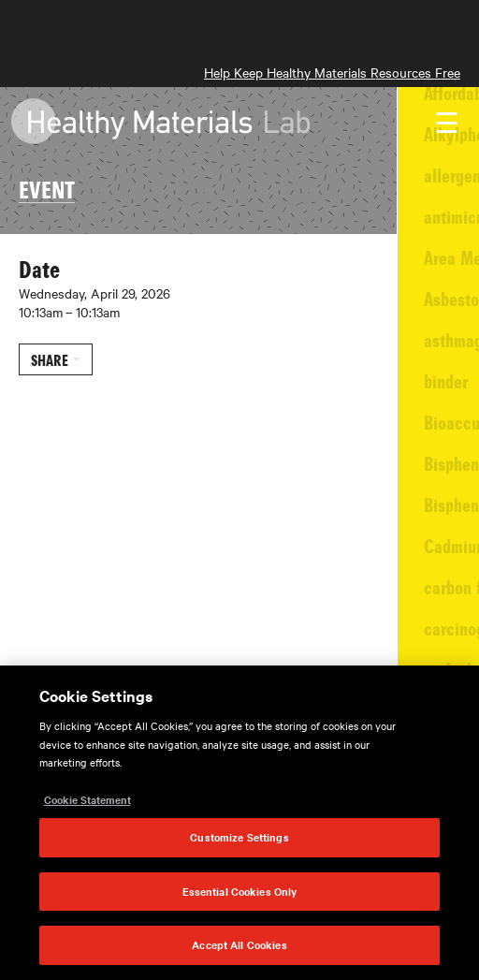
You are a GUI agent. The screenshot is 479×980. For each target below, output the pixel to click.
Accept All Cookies (239, 944)
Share (50, 359)
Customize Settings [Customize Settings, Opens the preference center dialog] (239, 837)
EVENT (47, 189)
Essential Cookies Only (240, 891)
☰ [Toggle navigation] (447, 123)
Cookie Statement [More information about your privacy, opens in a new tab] (87, 799)
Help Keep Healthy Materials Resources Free (332, 72)
